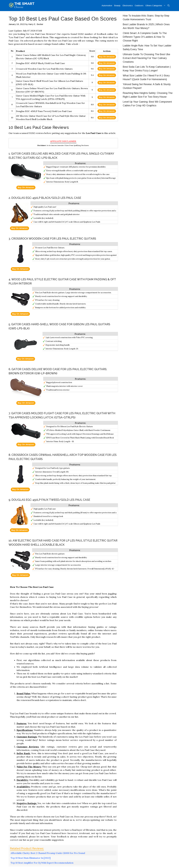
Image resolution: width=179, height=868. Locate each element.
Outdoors (139, 5)
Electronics (128, 5)
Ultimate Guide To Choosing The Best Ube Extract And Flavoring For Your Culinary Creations (146, 58)
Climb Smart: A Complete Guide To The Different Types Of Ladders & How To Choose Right (145, 37)
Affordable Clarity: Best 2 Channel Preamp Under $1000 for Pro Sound (48, 853)
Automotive (107, 5)
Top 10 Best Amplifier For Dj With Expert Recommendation (42, 863)
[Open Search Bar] (169, 6)
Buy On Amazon (107, 57)
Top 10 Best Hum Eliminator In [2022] (31, 858)
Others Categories (156, 6)
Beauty (117, 5)
